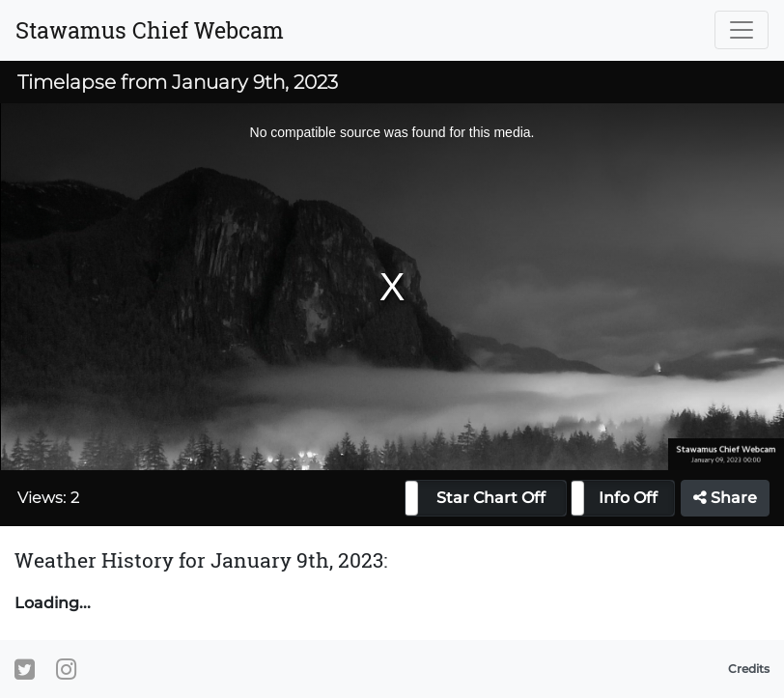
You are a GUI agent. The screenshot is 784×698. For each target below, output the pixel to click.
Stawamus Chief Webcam (150, 30)
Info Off (628, 498)
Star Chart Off (491, 498)
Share (725, 498)
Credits (749, 669)
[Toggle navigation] (742, 30)
